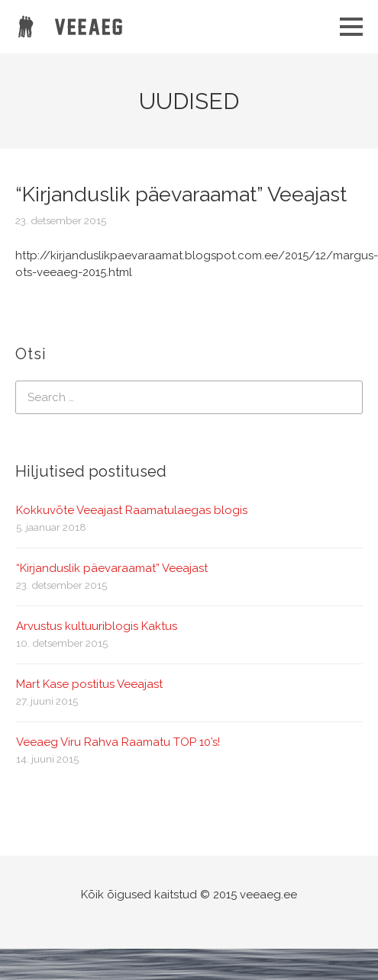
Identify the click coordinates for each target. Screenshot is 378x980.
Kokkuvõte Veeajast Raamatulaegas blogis (132, 510)
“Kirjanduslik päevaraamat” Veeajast (112, 568)
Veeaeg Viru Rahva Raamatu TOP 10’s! (118, 742)
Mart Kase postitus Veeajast (89, 684)
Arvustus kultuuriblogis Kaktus (97, 626)
